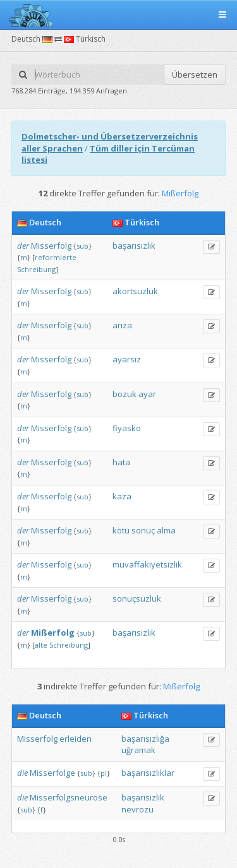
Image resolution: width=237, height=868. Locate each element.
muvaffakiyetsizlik (147, 564)
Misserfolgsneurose (69, 797)
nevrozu (137, 809)
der (23, 246)
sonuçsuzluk (137, 598)
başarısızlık (134, 246)
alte (41, 645)
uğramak (138, 750)
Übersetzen (195, 74)
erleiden (76, 739)
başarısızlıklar (148, 773)
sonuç (143, 530)
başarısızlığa (145, 739)
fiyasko (127, 428)
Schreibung (36, 269)
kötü (121, 530)
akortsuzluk (135, 291)
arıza (122, 325)
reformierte (56, 257)
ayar (147, 394)
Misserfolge (52, 773)
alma (166, 530)
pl (104, 773)
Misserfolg (51, 246)
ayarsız (127, 359)
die (22, 773)
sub (82, 246)
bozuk (125, 394)
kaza (122, 496)
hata (121, 462)
